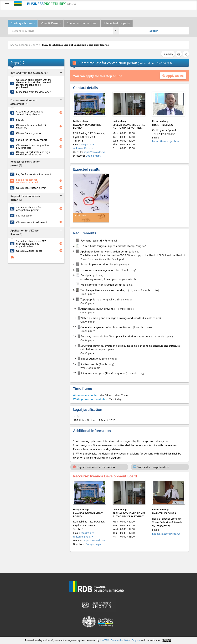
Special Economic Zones (24, 45)
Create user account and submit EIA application (30, 113)
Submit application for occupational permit (29, 209)
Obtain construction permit (31, 188)
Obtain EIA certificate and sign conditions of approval (33, 153)
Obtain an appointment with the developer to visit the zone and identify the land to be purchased (34, 83)
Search (154, 31)
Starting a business (23, 23)
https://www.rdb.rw (94, 152)
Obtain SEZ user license (29, 251)
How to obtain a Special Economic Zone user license (75, 45)
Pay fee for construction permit (33, 174)
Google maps (93, 156)
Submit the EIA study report (32, 140)
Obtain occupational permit (31, 222)
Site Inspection (24, 215)
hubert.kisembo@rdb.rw (166, 141)
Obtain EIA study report (29, 133)
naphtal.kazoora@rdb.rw (166, 534)
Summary (168, 54)
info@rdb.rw (87, 144)
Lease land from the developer (33, 92)
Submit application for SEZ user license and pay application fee (31, 244)
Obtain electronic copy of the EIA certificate (32, 146)
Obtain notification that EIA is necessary (32, 126)
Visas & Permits (51, 23)
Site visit (21, 119)
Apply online (173, 76)
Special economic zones (82, 23)
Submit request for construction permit (27, 181)
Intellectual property (117, 23)
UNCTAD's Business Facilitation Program (120, 640)
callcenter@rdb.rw (83, 148)
